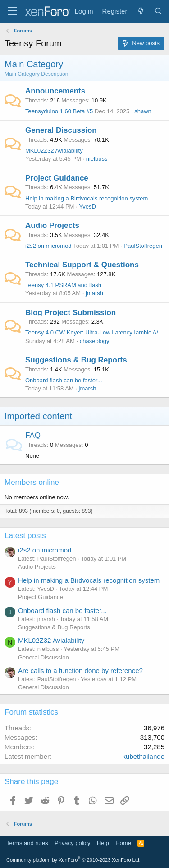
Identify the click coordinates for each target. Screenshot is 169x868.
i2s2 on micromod (48, 246)
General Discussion (61, 130)
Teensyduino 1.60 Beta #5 (59, 111)
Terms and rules (27, 843)
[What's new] (140, 11)
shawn (143, 111)
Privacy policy (72, 843)
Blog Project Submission (71, 313)
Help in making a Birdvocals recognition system (87, 198)
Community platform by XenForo (73, 860)
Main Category (34, 64)
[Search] (158, 11)
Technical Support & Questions (82, 265)
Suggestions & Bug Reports (76, 360)
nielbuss (97, 159)
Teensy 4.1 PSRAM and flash (63, 285)
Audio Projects (52, 225)
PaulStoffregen (143, 246)
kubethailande (144, 756)
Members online (32, 482)
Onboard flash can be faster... (64, 380)
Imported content (38, 416)
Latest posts (25, 536)
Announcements (55, 91)
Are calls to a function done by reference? (80, 671)
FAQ (33, 435)
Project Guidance (57, 178)
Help (103, 843)
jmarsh (94, 293)
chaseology (95, 341)
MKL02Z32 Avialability (54, 151)
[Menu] (12, 11)
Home (123, 843)
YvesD (87, 207)
